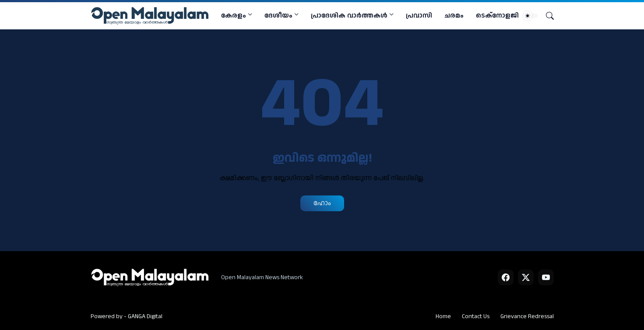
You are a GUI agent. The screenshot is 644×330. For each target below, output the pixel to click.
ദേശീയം (278, 16)
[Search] (546, 16)
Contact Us (476, 316)
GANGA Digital (145, 316)
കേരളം (234, 16)
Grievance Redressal (527, 316)
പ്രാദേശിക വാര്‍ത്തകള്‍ (349, 16)
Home (443, 316)
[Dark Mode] (531, 16)
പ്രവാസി (419, 16)
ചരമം (454, 16)
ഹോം (322, 203)
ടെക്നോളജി (497, 16)
